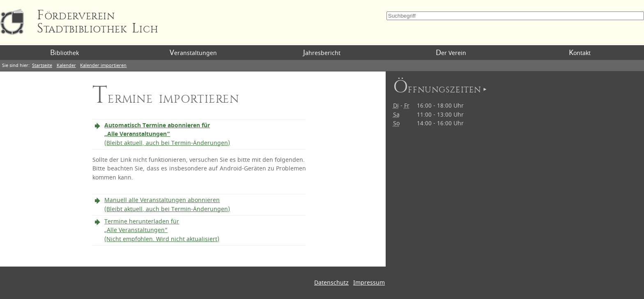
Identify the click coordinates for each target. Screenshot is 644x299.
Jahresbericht (322, 53)
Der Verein (451, 53)
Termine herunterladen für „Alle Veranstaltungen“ (162, 230)
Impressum (369, 283)
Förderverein (98, 22)
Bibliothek (64, 53)
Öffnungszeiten (437, 89)
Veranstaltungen (193, 53)
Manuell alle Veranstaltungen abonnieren (167, 205)
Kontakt (580, 53)
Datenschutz (331, 283)
